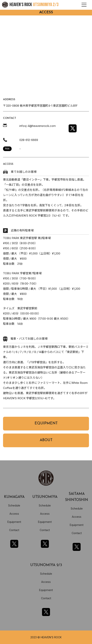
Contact (14, 530)
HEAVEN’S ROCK (34, 5)
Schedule (14, 505)
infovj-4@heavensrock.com (38, 126)
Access (14, 514)
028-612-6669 (29, 140)
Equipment (14, 522)
